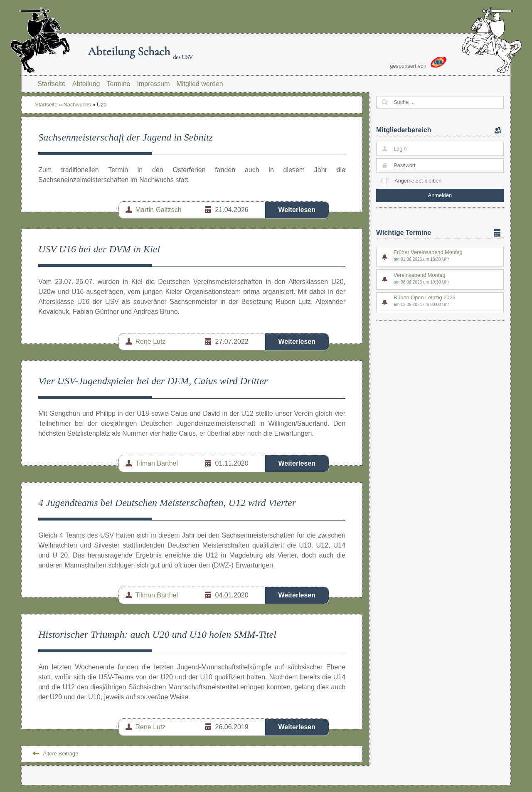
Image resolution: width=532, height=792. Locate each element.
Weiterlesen (297, 210)
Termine (119, 84)
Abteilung (86, 84)
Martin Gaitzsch (159, 210)
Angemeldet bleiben (418, 181)
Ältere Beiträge (60, 754)
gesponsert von (418, 63)
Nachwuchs (77, 105)
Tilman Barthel (157, 463)
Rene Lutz (151, 342)
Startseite (52, 84)
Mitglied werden (200, 84)
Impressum (153, 84)
